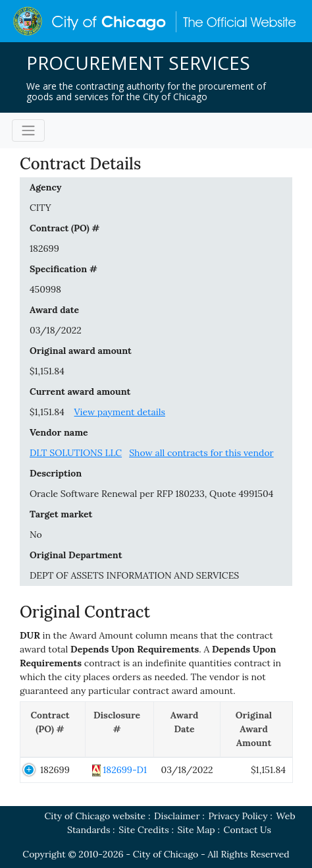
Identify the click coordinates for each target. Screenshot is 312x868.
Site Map (196, 830)
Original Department (76, 555)
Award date (54, 310)
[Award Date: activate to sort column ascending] (187, 729)
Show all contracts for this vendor (201, 453)
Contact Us (247, 830)
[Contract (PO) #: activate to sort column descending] (53, 729)
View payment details (120, 412)
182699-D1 (125, 770)
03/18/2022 (56, 330)
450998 (45, 289)
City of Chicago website (95, 816)
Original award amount (81, 351)
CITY (40, 208)
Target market (61, 514)
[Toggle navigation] (28, 130)
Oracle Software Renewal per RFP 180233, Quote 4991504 (151, 494)
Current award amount (80, 391)
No (36, 535)
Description (56, 473)
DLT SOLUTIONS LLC (76, 453)
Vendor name (59, 432)
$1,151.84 (47, 371)
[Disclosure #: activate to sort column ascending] (120, 729)
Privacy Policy (238, 816)
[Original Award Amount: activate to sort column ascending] (257, 729)
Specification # (64, 269)
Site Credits (143, 830)
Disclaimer (177, 816)
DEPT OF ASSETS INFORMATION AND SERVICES (134, 575)
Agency (45, 187)
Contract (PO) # (65, 228)
